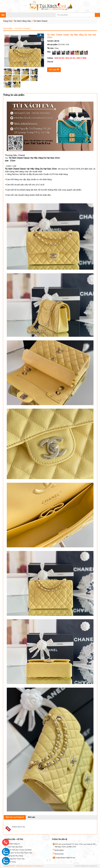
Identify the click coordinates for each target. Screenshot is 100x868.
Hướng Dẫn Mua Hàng (15, 856)
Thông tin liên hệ (60, 839)
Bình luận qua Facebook (15, 817)
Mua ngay (54, 70)
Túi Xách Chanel (40, 21)
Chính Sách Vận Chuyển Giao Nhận (20, 850)
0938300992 (59, 850)
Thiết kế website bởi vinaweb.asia (86, 866)
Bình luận (32, 817)
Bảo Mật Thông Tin (14, 844)
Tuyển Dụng (12, 862)
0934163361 (59, 854)
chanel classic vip (18, 827)
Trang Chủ (7, 21)
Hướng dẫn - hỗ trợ (14, 839)
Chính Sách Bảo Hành (15, 847)
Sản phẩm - (17, 29)
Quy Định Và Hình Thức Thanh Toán (20, 853)
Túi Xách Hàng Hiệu (22, 21)
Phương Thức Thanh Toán (16, 859)
